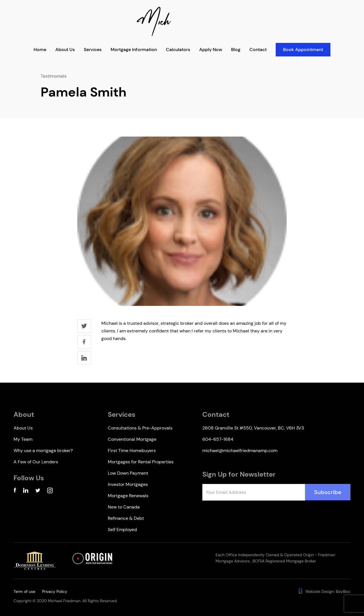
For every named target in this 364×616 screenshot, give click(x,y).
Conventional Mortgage (132, 439)
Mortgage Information (134, 50)
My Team (23, 439)
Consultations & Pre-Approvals (140, 428)
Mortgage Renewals (128, 496)
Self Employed (122, 530)
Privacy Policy (55, 591)
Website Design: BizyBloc (324, 591)
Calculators (178, 50)
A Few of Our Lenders (36, 462)
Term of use (24, 591)
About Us (65, 50)
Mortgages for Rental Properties (141, 462)
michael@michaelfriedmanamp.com (240, 451)
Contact (258, 50)
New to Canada (124, 507)
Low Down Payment (128, 473)
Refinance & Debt (126, 518)
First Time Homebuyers (132, 451)
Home (40, 50)
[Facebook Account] (15, 491)
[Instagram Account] (50, 491)
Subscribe (328, 492)
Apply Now (211, 50)
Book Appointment (303, 50)
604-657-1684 (218, 439)
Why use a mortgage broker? (43, 451)
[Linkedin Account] (26, 491)
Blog (236, 50)
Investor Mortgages (128, 484)
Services (93, 50)
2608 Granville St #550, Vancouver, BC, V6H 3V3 (253, 428)
